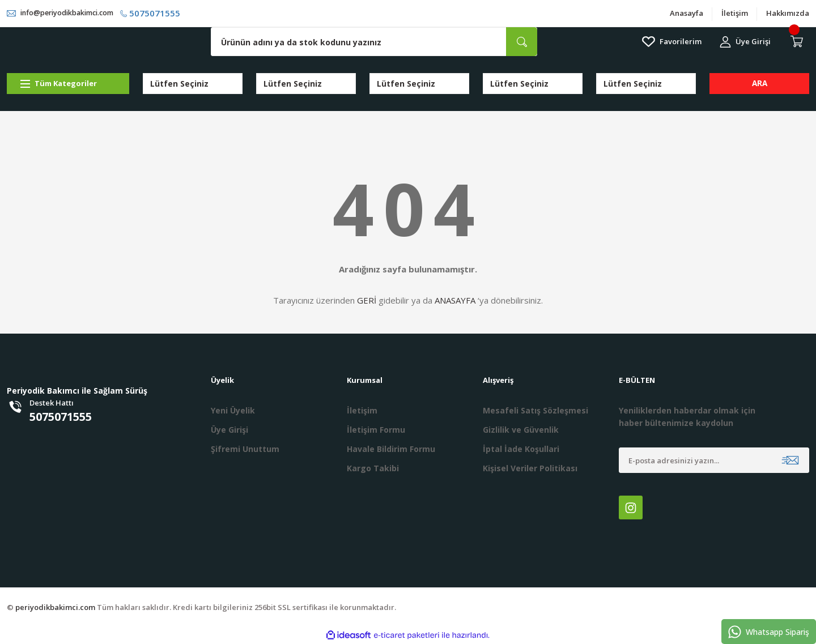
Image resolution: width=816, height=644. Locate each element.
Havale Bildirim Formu (391, 449)
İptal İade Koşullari (521, 449)
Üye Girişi (229, 430)
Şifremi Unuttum (245, 449)
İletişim (735, 14)
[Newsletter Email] (714, 461)
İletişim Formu (376, 430)
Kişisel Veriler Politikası (530, 469)
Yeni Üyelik (233, 411)
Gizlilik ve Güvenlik (521, 430)
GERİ (367, 301)
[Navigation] (68, 84)
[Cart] (799, 42)
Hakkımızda (788, 14)
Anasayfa (687, 14)
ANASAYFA (455, 301)
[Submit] (790, 461)
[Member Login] (745, 42)
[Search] (374, 42)
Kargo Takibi (373, 469)
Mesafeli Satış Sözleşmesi (535, 411)
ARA (760, 84)
